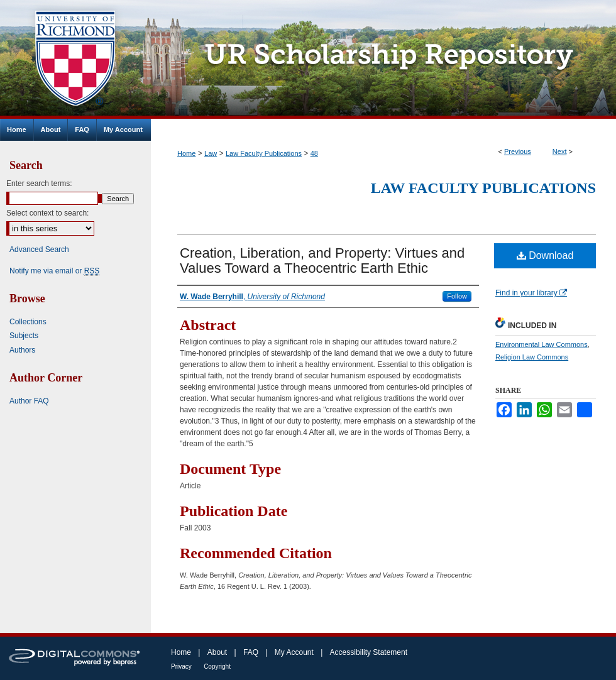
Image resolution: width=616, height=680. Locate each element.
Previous (518, 151)
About (217, 652)
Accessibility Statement (369, 652)
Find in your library (531, 293)
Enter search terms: (39, 184)
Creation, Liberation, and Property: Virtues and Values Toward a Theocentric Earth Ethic (322, 260)
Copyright (217, 666)
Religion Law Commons (532, 357)
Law (211, 153)
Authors (22, 350)
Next (560, 151)
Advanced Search (39, 250)
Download (545, 255)
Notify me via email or (54, 271)
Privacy (181, 666)
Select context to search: (47, 213)
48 (314, 153)
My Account (294, 652)
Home (186, 153)
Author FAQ (29, 401)
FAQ (251, 652)
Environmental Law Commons (542, 344)
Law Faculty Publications (264, 153)
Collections (28, 322)
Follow (457, 296)
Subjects (24, 336)
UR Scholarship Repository (383, 59)
